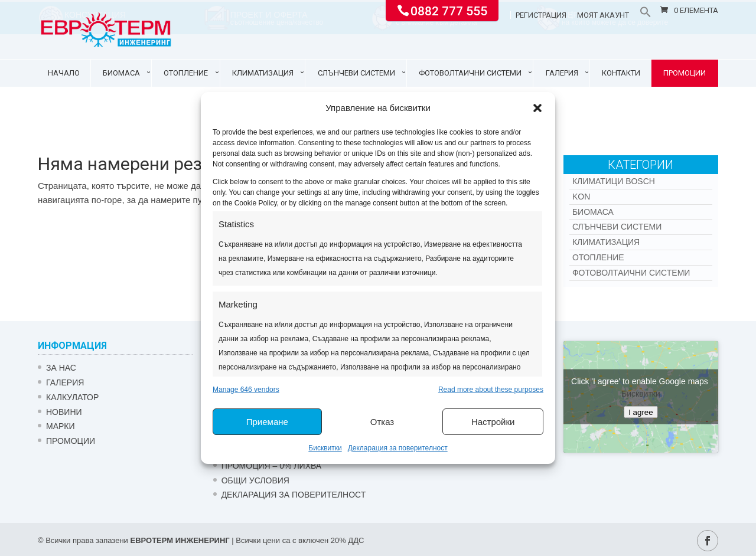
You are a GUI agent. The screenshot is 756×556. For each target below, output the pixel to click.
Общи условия (255, 480)
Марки (61, 426)
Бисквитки (325, 448)
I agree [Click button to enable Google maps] (641, 412)
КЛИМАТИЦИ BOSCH (614, 181)
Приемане (267, 422)
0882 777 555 (449, 10)
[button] (537, 108)
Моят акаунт (603, 15)
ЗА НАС (61, 368)
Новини (64, 412)
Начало (64, 73)
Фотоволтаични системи (470, 73)
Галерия (562, 73)
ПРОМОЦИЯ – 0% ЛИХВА (272, 466)
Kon (581, 197)
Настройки (493, 422)
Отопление (186, 73)
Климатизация (263, 73)
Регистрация (541, 15)
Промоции (685, 73)
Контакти (621, 73)
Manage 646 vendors (246, 390)
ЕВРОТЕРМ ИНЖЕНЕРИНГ (180, 540)
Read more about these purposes (491, 390)
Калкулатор (72, 397)
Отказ (382, 422)
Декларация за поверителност (398, 448)
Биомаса (121, 73)
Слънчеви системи (356, 73)
